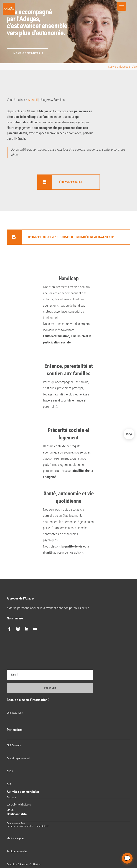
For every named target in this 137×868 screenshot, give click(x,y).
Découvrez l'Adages (70, 182)
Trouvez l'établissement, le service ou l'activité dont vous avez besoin (71, 237)
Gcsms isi (12, 797)
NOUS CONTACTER (27, 53)
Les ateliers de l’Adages (19, 805)
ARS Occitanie (14, 746)
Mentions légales (15, 838)
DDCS (10, 771)
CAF (9, 784)
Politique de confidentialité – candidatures (28, 826)
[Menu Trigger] (122, 6)
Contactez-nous (15, 713)
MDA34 (11, 810)
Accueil (33, 100)
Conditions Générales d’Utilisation (24, 864)
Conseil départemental (18, 758)
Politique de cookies (17, 851)
